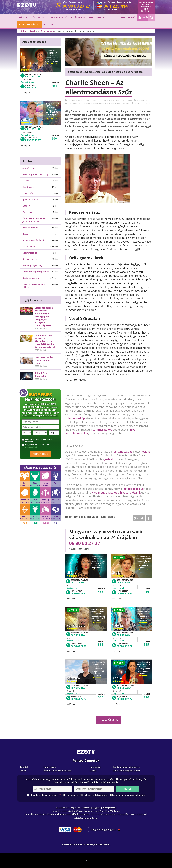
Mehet (128, 789)
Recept (26, 234)
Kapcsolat (75, 808)
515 (146, 644)
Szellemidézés (30, 259)
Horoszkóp (28, 193)
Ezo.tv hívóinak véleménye (126, 767)
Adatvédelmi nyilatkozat (86, 818)
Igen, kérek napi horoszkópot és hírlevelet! (37, 441)
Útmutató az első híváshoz (57, 771)
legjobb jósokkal (133, 489)
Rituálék (48, 25)
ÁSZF (39, 445)
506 (101, 697)
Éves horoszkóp (84, 17)
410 (146, 697)
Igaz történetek (31, 200)
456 (146, 591)
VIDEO (119, 557)
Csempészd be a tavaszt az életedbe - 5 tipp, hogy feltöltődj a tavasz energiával (45, 341)
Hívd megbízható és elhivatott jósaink (116, 492)
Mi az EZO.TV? (62, 808)
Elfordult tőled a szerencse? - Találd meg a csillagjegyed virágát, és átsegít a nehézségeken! (44, 317)
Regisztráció (128, 17)
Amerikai (102, 103)
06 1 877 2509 (146, 11)
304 (55, 138)
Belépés (143, 17)
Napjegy (126, 103)
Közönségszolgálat (91, 808)
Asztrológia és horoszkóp (120, 100)
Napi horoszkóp (60, 17)
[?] (60, 795)
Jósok (23, 771)
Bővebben (98, 570)
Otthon (26, 206)
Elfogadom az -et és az (35, 446)
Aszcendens (143, 100)
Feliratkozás (40, 454)
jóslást (146, 452)
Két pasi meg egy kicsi (75, 103)
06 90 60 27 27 (85, 543)
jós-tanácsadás (123, 452)
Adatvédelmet (31, 447)
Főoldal (24, 17)
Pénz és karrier (30, 228)
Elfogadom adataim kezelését (45, 795)
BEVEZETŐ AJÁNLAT (29, 25)
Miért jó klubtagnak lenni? (126, 771)
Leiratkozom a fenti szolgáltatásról (129, 795)
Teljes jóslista (109, 720)
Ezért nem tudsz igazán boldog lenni (44, 360)
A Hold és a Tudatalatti (42, 375)
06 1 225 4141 (78, 582)
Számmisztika (30, 253)
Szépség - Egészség (32, 265)
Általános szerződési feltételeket (73, 814)
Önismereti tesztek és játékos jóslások (34, 220)
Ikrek (119, 103)
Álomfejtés (28, 168)
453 (55, 86)
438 (101, 591)
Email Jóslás (49, 767)
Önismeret (28, 212)
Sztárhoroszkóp (46, 31)
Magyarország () (105, 829)
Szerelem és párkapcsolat (36, 272)
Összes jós (38, 17)
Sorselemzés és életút (96, 100)
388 (101, 644)
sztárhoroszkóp (75, 418)
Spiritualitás (29, 246)
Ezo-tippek (28, 187)
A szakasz (112, 103)
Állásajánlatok (109, 808)
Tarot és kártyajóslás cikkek (34, 286)
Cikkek (100, 17)
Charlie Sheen (92, 103)
